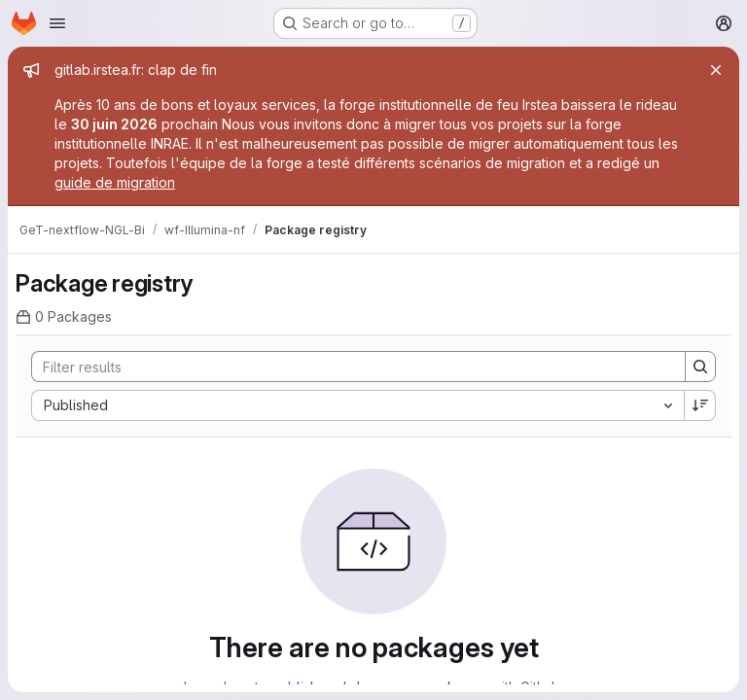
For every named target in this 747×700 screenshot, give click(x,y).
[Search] (349, 367)
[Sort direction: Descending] (700, 405)
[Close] (716, 70)
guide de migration (115, 182)
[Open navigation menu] (57, 23)
